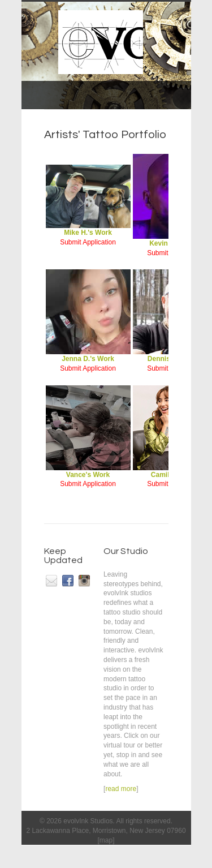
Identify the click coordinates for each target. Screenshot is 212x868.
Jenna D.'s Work (88, 355)
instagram (84, 581)
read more (121, 789)
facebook (68, 581)
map (106, 840)
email (51, 581)
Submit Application (88, 242)
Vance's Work (88, 471)
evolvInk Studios (88, 821)
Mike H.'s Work (88, 229)
